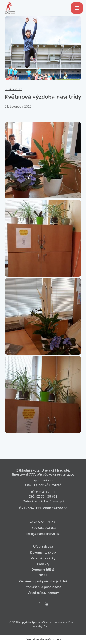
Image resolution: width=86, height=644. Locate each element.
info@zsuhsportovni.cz (43, 534)
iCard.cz (48, 626)
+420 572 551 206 (43, 522)
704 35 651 (47, 492)
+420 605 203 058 (43, 528)
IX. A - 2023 (13, 89)
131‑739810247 (47, 508)
